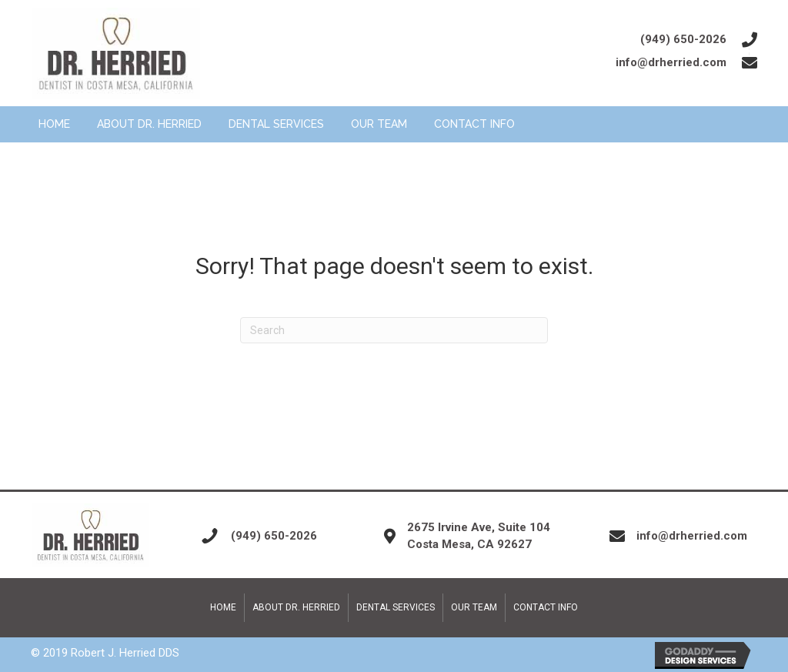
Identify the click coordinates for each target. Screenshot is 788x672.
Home (223, 607)
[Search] (394, 331)
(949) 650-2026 (683, 39)
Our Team (474, 607)
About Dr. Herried (296, 607)
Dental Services (396, 607)
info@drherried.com (671, 62)
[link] (54, 125)
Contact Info (546, 607)
